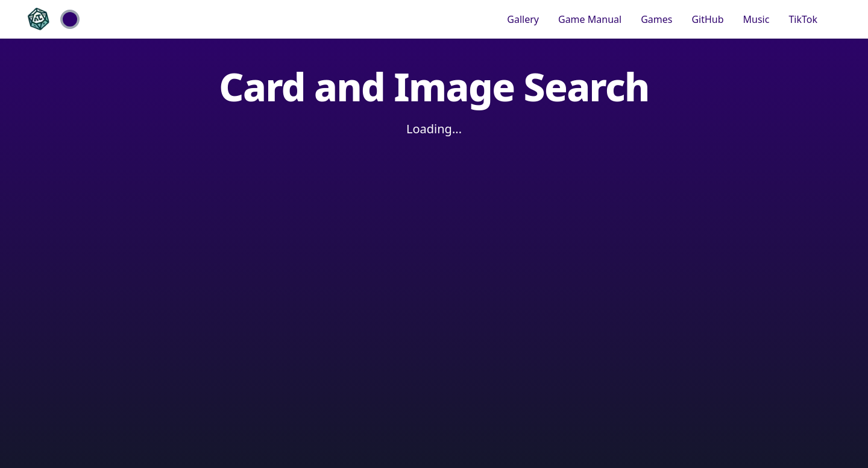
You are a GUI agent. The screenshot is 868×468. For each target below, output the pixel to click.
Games (656, 19)
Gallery (523, 19)
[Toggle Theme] (70, 19)
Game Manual (590, 19)
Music (756, 19)
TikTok (803, 19)
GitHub (707, 19)
